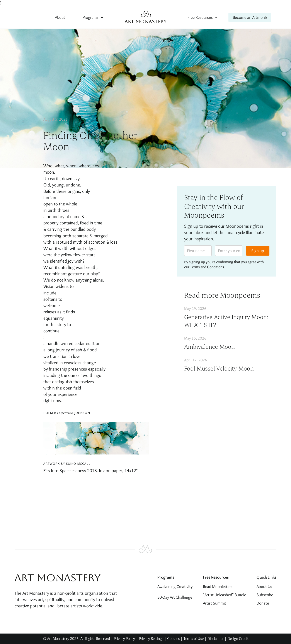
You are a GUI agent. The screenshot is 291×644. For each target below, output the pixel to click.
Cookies (173, 638)
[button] (93, 17)
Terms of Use (194, 638)
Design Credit (238, 638)
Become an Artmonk (250, 17)
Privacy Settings (151, 638)
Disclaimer (216, 638)
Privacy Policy (124, 638)
